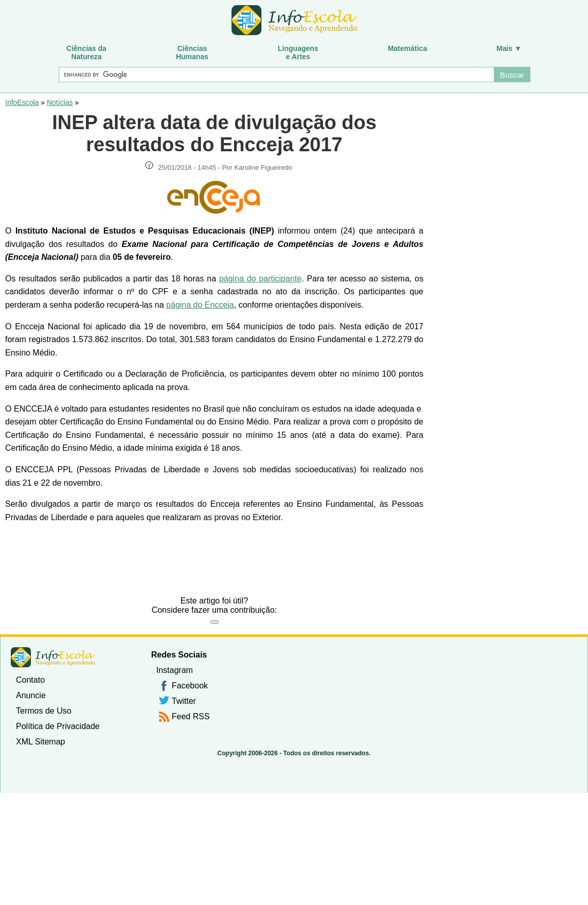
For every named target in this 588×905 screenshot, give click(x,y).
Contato (30, 680)
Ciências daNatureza (86, 52)
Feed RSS (191, 716)
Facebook (190, 686)
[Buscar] (276, 75)
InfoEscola (22, 102)
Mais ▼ (509, 48)
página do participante (260, 279)
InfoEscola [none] (53, 657)
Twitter (184, 701)
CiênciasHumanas (192, 52)
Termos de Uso (44, 711)
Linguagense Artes (298, 52)
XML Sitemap (40, 742)
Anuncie (31, 695)
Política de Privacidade (58, 726)
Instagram (175, 670)
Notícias (60, 102)
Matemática (407, 48)
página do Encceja (200, 305)
